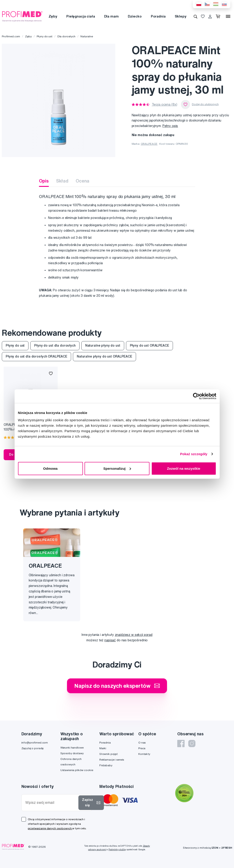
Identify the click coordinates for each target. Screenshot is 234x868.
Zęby (53, 16)
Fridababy (106, 765)
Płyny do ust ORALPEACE (149, 345)
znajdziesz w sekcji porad (134, 635)
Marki (103, 748)
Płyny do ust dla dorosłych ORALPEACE (36, 356)
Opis (44, 181)
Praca (142, 748)
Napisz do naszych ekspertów (117, 686)
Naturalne (87, 36)
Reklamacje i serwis (112, 760)
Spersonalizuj (117, 468)
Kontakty (144, 754)
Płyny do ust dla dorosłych (55, 345)
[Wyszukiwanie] (195, 16)
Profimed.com (11, 36)
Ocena (82, 181)
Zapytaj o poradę (33, 748)
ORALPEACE (149, 144)
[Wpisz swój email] (51, 803)
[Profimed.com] (22, 16)
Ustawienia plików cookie (77, 770)
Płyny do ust (45, 36)
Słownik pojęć (109, 754)
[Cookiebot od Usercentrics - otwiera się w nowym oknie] (196, 396)
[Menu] (228, 16)
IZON (215, 848)
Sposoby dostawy (72, 753)
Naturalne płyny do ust (103, 345)
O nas (142, 742)
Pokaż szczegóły (194, 454)
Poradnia (158, 16)
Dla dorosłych (66, 36)
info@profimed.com (35, 742)
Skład (62, 181)
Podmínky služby (117, 849)
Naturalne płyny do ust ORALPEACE (104, 356)
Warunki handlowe (72, 747)
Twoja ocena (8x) (165, 104)
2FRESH (227, 848)
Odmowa (50, 468)
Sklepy (181, 16)
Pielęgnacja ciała (81, 16)
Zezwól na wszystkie (184, 468)
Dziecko (135, 16)
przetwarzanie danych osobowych (50, 828)
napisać (110, 640)
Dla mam (111, 16)
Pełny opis (170, 126)
